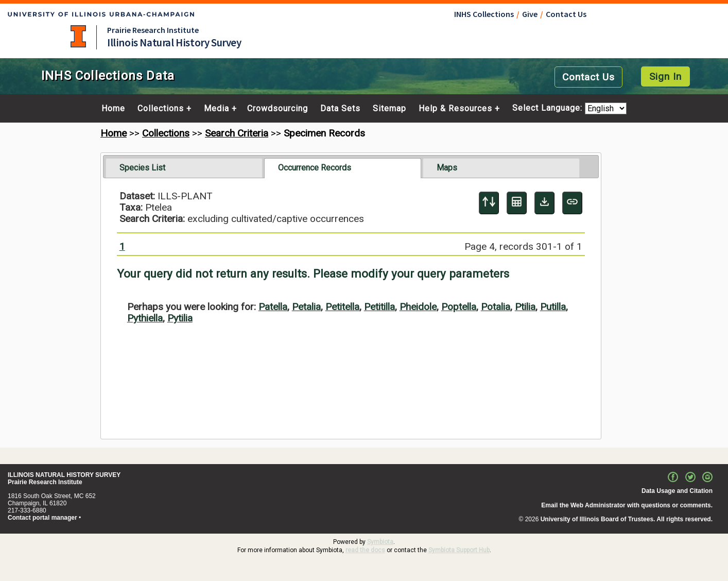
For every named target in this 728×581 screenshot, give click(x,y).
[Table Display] (517, 203)
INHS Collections (484, 14)
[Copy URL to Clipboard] (572, 203)
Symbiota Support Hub (459, 550)
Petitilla (379, 307)
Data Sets (340, 109)
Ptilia (525, 307)
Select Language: (549, 108)
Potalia (496, 307)
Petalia (306, 307)
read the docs (365, 550)
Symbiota (380, 542)
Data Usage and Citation (677, 491)
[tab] (184, 168)
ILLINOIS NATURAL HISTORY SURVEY (64, 475)
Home (113, 109)
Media (216, 109)
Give (530, 14)
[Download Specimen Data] (544, 203)
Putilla (553, 307)
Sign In (665, 76)
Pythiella (145, 318)
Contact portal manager (42, 518)
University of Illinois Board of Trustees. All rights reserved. (627, 519)
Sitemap (389, 109)
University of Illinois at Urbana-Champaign (78, 36)
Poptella (459, 307)
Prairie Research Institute (153, 30)
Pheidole (418, 307)
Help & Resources (455, 109)
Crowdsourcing (278, 109)
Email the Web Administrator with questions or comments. (627, 505)
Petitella (342, 307)
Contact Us (566, 14)
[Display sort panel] (489, 203)
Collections (161, 109)
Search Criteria (237, 133)
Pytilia (180, 318)
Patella (273, 307)
